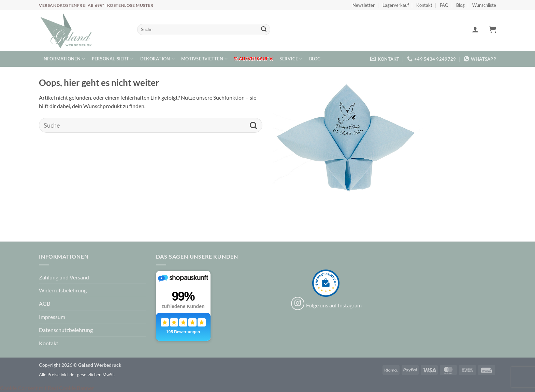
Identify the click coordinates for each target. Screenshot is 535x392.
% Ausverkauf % (254, 59)
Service (291, 59)
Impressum (52, 317)
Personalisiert (113, 59)
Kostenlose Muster (130, 5)
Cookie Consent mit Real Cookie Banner (47, 388)
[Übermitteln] (264, 30)
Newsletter (364, 5)
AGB (45, 303)
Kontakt (424, 5)
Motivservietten (204, 59)
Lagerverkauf (396, 5)
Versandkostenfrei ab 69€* (72, 5)
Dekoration (157, 59)
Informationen (64, 59)
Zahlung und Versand (64, 277)
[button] (475, 29)
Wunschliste (484, 5)
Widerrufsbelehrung (63, 290)
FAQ (444, 5)
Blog (460, 5)
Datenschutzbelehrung (66, 330)
